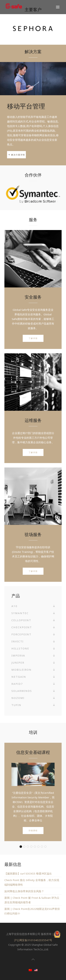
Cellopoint (21, 620)
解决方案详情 (18, 155)
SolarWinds (22, 691)
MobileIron (21, 670)
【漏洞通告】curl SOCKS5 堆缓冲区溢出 (28, 873)
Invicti (18, 641)
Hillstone (20, 648)
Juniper (18, 663)
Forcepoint (21, 634)
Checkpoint (22, 627)
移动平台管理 (26, 106)
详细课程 (33, 830)
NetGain (19, 677)
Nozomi (18, 698)
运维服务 (33, 420)
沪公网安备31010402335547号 (33, 940)
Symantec (20, 613)
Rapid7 (17, 684)
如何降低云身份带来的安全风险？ (24, 891)
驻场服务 (33, 534)
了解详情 (33, 338)
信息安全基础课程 (33, 752)
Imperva (18, 655)
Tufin (16, 705)
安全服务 (33, 297)
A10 (14, 606)
